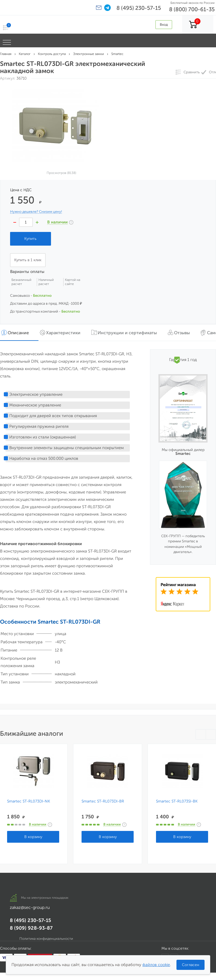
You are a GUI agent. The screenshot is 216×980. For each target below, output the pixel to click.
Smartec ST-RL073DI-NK (28, 801)
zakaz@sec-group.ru (30, 907)
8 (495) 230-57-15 (139, 8)
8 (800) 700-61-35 (192, 9)
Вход (164, 24)
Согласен (190, 965)
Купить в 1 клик (28, 260)
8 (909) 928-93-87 (31, 928)
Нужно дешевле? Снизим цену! (36, 212)
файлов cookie (156, 965)
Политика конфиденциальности (46, 939)
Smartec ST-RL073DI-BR (103, 801)
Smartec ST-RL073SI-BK (177, 801)
